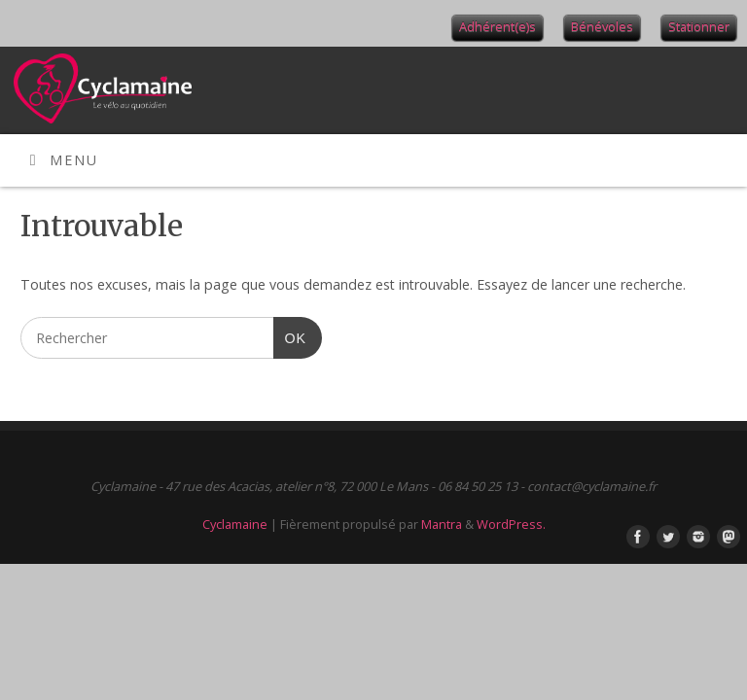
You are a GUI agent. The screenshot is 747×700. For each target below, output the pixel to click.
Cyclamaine (235, 524)
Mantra (442, 524)
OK (290, 336)
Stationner (699, 26)
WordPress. (511, 524)
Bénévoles (602, 26)
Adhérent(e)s (498, 26)
